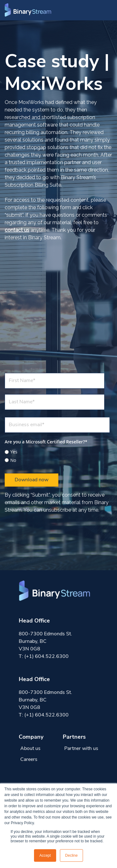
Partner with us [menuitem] (81, 749)
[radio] (57, 452)
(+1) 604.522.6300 (46, 657)
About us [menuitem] (30, 749)
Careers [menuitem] (29, 760)
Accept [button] (45, 855)
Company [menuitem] (31, 737)
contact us (17, 230)
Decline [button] (71, 855)
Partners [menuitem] (74, 737)
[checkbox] (57, 455)
